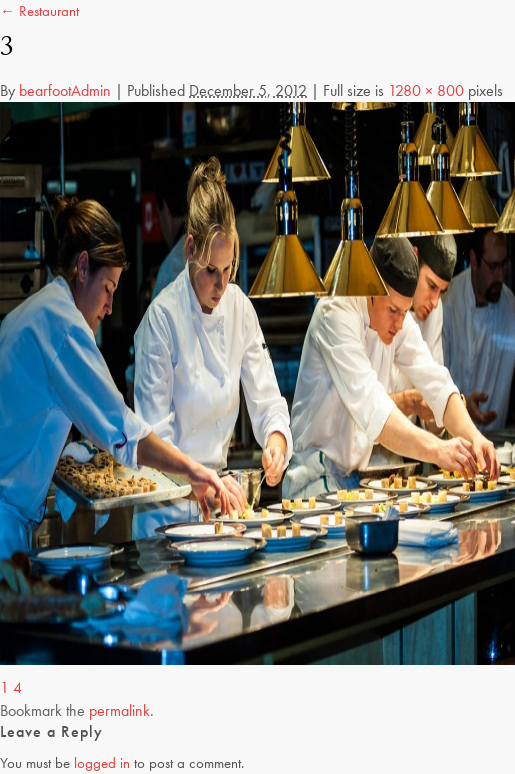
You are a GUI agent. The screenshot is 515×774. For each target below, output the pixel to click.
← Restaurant (39, 11)
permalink (119, 710)
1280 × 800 (426, 90)
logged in (102, 763)
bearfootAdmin (65, 90)
